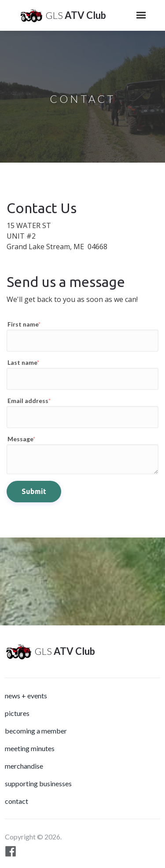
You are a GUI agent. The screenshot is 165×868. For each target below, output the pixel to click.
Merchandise (24, 766)
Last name (23, 362)
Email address (29, 401)
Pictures (17, 713)
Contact (16, 801)
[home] (60, 15)
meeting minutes (30, 748)
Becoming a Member (36, 731)
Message (21, 439)
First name (24, 324)
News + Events (26, 695)
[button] (141, 15)
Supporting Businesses (38, 783)
